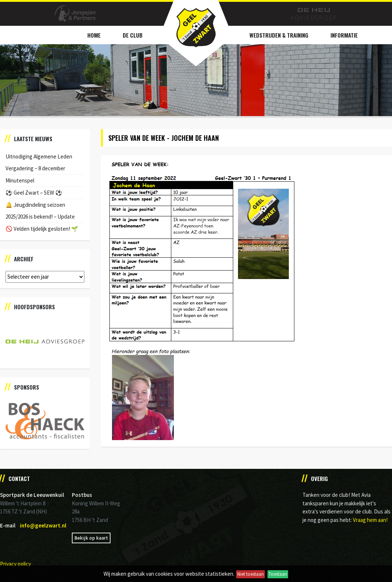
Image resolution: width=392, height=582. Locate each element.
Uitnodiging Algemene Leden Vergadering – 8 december (39, 162)
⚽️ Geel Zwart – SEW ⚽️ (34, 193)
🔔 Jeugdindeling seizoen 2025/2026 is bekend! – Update (40, 211)
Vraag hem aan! (370, 520)
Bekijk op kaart (91, 538)
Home (94, 35)
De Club (133, 35)
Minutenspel (20, 180)
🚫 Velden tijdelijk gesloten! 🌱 (42, 229)
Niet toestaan (251, 574)
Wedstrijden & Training (279, 35)
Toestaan (278, 574)
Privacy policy (15, 564)
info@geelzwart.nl (43, 525)
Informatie (344, 35)
